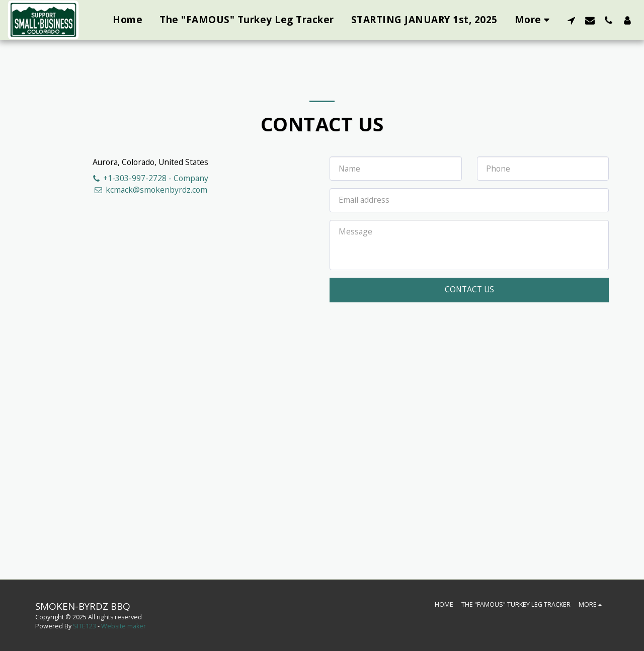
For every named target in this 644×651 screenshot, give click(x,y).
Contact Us (469, 289)
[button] (571, 20)
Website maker (124, 626)
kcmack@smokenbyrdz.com (150, 190)
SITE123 (85, 626)
